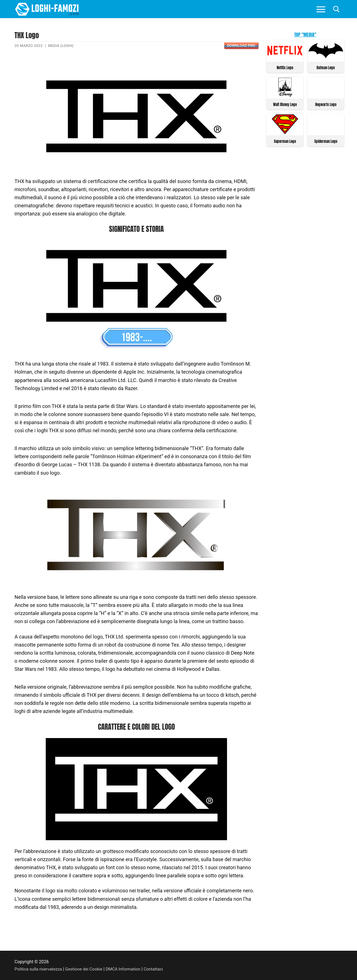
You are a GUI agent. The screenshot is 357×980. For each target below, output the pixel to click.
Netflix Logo (285, 67)
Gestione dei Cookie (87, 969)
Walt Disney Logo (285, 104)
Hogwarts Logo (326, 104)
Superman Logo (285, 140)
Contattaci (159, 969)
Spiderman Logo (326, 140)
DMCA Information (128, 969)
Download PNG (241, 45)
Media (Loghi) (61, 46)
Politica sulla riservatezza (39, 969)
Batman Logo (326, 67)
